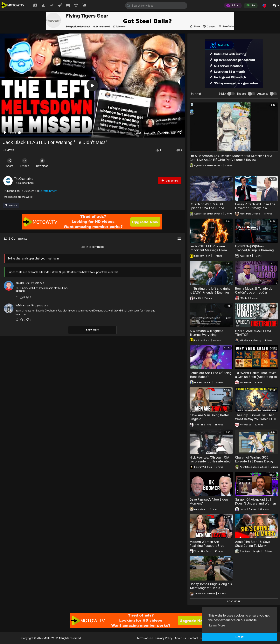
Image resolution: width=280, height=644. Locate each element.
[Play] (5, 133)
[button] (264, 5)
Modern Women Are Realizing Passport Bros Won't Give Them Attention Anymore (209, 548)
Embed (26, 163)
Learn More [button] (217, 625)
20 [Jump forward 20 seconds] (160, 133)
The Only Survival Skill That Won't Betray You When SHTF (256, 417)
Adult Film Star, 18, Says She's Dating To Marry (253, 544)
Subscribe (170, 180)
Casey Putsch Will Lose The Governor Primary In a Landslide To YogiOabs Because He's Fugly (255, 210)
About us (180, 638)
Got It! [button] (240, 637)
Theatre (242, 94)
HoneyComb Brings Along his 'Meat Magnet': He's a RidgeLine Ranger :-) (211, 588)
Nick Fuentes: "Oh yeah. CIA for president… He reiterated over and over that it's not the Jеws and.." (211, 463)
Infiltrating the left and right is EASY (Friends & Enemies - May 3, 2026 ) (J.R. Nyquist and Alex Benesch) (211, 294)
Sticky (222, 94)
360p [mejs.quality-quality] (173, 133)
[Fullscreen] (179, 133)
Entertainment (48, 191)
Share (10, 163)
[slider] (76, 133)
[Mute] (166, 133)
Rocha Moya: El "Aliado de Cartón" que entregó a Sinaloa (254, 292)
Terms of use (145, 638)
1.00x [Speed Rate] (147, 133)
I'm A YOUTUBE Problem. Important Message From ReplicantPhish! (208, 250)
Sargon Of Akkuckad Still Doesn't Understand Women (255, 501)
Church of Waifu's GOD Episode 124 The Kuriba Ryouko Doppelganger (207, 208)
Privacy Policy (164, 638)
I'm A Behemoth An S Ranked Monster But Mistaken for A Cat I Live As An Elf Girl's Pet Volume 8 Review (231, 158)
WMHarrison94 (25, 305)
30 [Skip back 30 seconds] (153, 133)
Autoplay (263, 94)
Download (44, 163)
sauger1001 (23, 283)
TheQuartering (24, 179)
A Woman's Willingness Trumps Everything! (206, 333)
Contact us (195, 638)
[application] (92, 86)
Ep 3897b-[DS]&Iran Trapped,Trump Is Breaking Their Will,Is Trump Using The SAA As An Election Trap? (256, 252)
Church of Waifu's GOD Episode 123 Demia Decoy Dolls (254, 461)
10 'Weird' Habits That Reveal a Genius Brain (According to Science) (256, 377)
